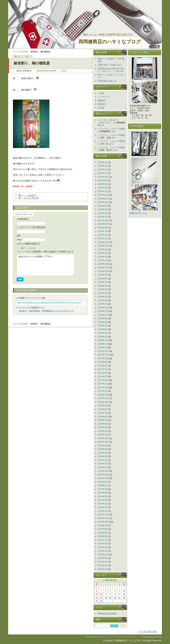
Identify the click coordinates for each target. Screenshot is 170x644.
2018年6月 (103, 329)
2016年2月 (103, 431)
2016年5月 (103, 420)
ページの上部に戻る (148, 631)
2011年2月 (103, 565)
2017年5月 (103, 376)
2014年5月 (103, 496)
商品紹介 (102, 104)
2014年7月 (103, 489)
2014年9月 (103, 482)
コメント (46, 252)
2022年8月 (103, 206)
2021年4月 (103, 235)
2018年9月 (103, 318)
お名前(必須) (23, 219)
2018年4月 (103, 337)
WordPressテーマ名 (133, 637)
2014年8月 (103, 485)
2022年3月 (103, 213)
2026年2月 (103, 162)
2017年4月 (103, 380)
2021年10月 (103, 224)
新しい (18, 57)
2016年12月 (103, 395)
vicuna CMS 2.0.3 (117, 637)
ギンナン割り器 (31, 198)
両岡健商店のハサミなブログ (110, 42)
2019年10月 (103, 271)
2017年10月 (103, 358)
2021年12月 (103, 220)
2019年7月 (103, 282)
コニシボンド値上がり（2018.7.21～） (108, 121)
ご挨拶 (101, 93)
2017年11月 (103, 355)
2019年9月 (103, 275)
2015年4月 (103, 460)
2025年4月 (103, 166)
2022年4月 (103, 209)
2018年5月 (103, 333)
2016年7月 (103, 413)
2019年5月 (103, 289)
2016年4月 (103, 424)
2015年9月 (103, 446)
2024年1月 (103, 173)
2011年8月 (103, 558)
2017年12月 (103, 351)
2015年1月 (103, 467)
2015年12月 (103, 438)
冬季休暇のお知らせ (107, 81)
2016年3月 (103, 427)
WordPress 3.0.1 (102, 637)
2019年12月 (103, 264)
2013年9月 (103, 525)
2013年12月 (103, 514)
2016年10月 (103, 402)
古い (27, 57)
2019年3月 (103, 297)
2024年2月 (103, 170)
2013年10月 (103, 522)
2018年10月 (103, 315)
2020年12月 (103, 242)
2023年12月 (103, 177)
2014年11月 (103, 475)
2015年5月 (103, 456)
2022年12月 (103, 195)
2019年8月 (103, 279)
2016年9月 (103, 406)
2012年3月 (103, 544)
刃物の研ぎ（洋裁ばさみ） (110, 65)
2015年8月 (103, 449)
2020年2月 (103, 257)
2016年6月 (103, 417)
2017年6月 (103, 373)
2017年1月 (103, 391)
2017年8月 (103, 366)
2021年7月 (103, 231)
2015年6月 (103, 453)
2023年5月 (103, 188)
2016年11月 (103, 398)
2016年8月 (103, 409)
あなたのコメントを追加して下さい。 (45, 265)
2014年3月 (103, 504)
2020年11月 (103, 246)
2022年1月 (103, 217)
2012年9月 (103, 536)
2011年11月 (103, 555)
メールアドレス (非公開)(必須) (31, 227)
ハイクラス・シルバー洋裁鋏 (111, 129)
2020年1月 (103, 260)
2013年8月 (103, 529)
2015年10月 (103, 442)
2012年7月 (103, 540)
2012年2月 (103, 547)
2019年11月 (103, 268)
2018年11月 (103, 311)
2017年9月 (103, 362)
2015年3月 (103, 464)
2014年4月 (103, 500)
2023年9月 (103, 180)
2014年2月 (103, 507)
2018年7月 (103, 326)
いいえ (32, 248)
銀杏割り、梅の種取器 (29, 311)
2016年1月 (103, 435)
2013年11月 (103, 518)
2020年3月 (103, 253)
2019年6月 (103, 286)
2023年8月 (103, 184)
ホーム (16, 52)
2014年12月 (103, 471)
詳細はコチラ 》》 (138, 213)
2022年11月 (103, 199)
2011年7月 (103, 562)
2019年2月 (103, 300)
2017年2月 (103, 387)
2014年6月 (103, 493)
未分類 (24, 52)
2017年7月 (103, 369)
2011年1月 (103, 569)
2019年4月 (103, 293)
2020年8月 (103, 249)
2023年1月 (103, 191)
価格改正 (102, 100)
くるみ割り (31, 195)
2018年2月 (103, 344)
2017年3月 (103, 384)
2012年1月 (103, 551)
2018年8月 (103, 322)
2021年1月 (103, 238)
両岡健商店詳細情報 (107, 614)
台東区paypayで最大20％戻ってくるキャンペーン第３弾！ (112, 70)
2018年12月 (103, 308)
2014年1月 (103, 511)
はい (23, 248)
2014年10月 (103, 478)
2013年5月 (103, 533)
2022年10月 (103, 202)
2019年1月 (103, 304)
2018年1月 (103, 347)
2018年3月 (103, 340)
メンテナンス (104, 97)
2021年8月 (103, 228)
